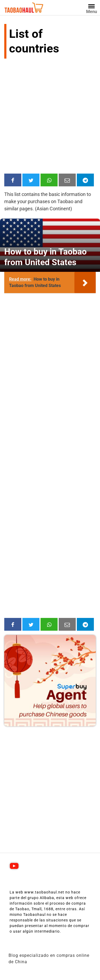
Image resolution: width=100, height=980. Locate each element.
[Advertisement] (50, 117)
